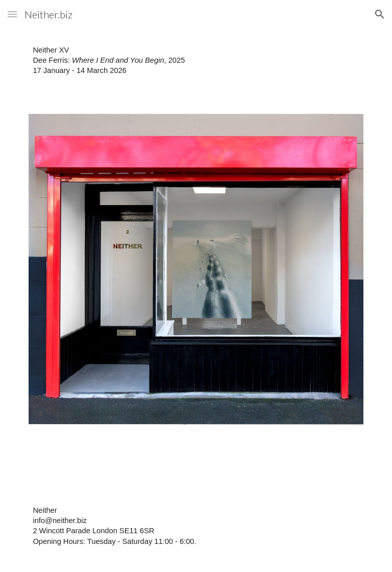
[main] (196, 65)
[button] (12, 14)
